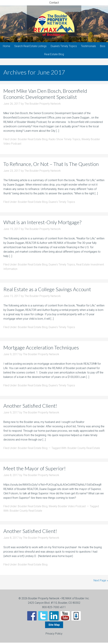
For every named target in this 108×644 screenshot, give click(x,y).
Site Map (54, 626)
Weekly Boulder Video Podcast (67, 508)
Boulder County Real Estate (84, 449)
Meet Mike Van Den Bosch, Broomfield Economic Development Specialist (45, 95)
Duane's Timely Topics (62, 203)
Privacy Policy (54, 635)
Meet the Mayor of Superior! (35, 470)
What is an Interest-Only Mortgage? (42, 223)
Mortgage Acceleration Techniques (41, 349)
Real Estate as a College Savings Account (47, 291)
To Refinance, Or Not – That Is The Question (51, 165)
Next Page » (101, 582)
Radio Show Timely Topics (64, 141)
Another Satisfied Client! (30, 407)
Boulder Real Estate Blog (33, 141)
